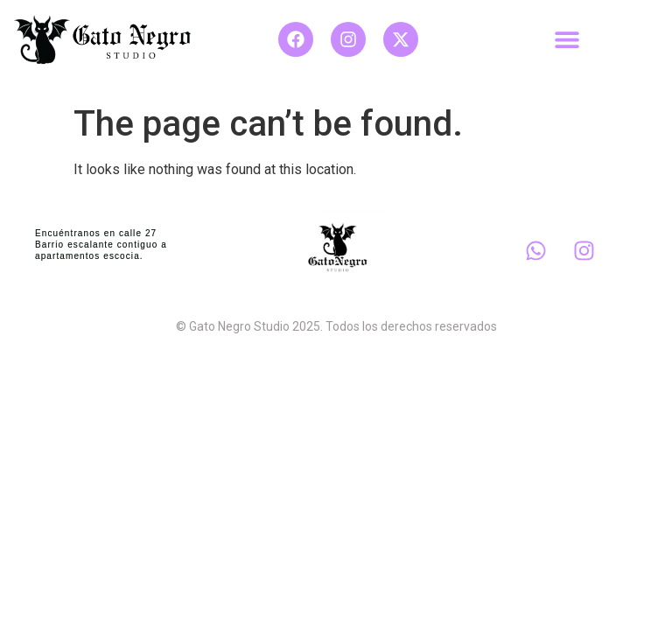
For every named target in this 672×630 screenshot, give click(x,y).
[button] (567, 39)
